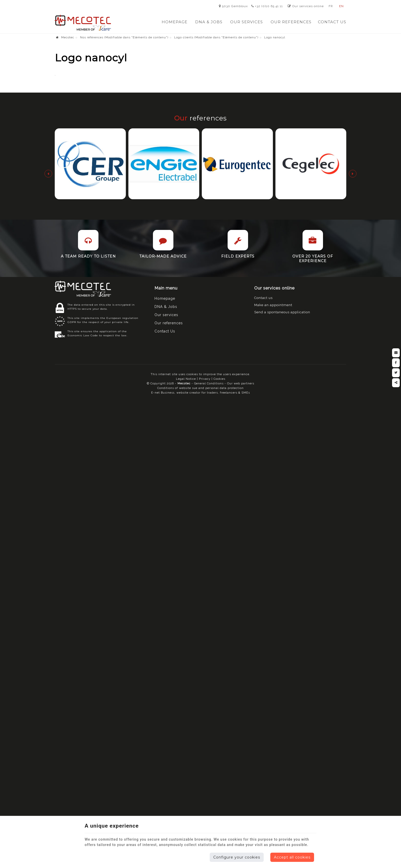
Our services (247, 22)
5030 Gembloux (233, 6)
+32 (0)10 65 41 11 (267, 6)
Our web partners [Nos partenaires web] (241, 383)
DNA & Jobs (209, 22)
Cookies (219, 379)
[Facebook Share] (396, 363)
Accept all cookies (292, 857)
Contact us (263, 298)
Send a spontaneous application (282, 312)
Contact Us (332, 22)
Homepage (175, 22)
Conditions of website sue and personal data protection (201, 388)
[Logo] (83, 23)
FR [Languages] (331, 6)
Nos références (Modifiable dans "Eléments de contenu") (124, 37)
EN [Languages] (341, 6)
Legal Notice (186, 379)
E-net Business (163, 393)
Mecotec (65, 37)
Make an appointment (273, 305)
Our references (291, 22)
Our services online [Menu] (274, 288)
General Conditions (209, 383)
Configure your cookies (237, 857)
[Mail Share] (396, 353)
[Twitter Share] (396, 373)
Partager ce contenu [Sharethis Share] (396, 383)
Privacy (205, 379)
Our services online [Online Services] (308, 6)
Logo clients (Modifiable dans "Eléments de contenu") (216, 37)
